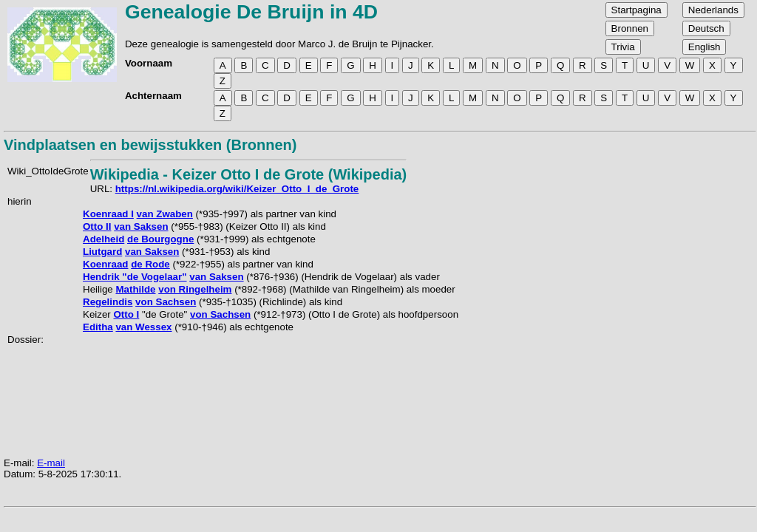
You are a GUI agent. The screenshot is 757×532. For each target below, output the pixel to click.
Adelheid (103, 239)
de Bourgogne (160, 239)
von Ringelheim (195, 289)
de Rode (150, 264)
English (705, 47)
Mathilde (135, 289)
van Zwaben (165, 214)
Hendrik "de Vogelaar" (135, 277)
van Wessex (143, 327)
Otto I (126, 314)
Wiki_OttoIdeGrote (48, 171)
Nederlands (713, 10)
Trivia (623, 47)
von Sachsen (166, 302)
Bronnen (630, 28)
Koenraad (105, 264)
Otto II (97, 226)
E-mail (51, 463)
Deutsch (706, 28)
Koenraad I (108, 214)
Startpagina (637, 10)
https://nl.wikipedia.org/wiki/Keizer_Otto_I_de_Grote (237, 189)
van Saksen (141, 226)
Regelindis (108, 302)
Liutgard (102, 252)
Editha (98, 327)
